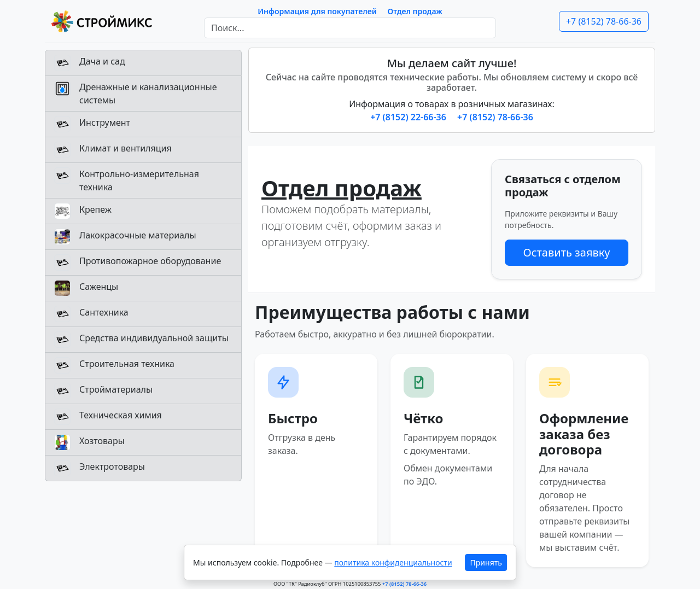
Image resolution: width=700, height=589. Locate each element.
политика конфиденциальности (393, 562)
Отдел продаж (415, 11)
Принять (486, 562)
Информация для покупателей (317, 11)
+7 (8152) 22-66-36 (409, 117)
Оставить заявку (566, 252)
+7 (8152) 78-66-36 (604, 21)
